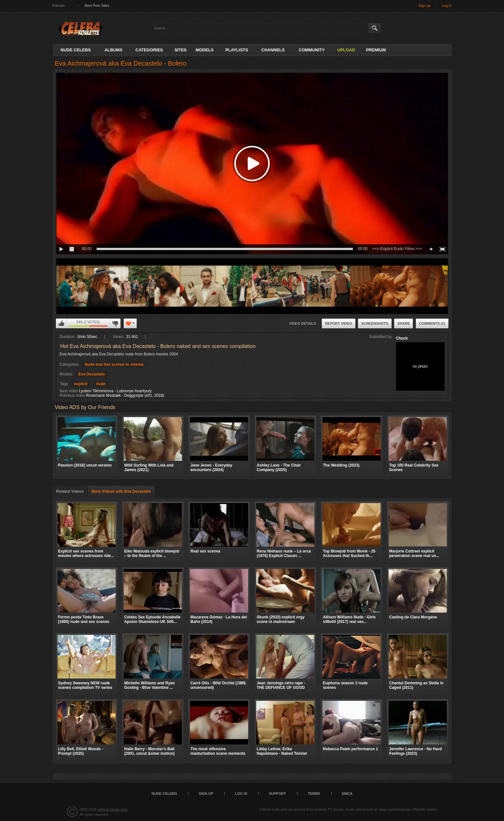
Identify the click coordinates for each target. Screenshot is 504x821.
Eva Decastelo (92, 374)
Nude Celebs (76, 50)
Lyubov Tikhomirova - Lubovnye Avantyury (115, 391)
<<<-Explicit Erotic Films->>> (397, 249)
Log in (447, 5)
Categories (149, 50)
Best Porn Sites (97, 5)
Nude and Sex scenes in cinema (114, 364)
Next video (69, 391)
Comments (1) (432, 323)
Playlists (237, 50)
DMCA (347, 794)
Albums (113, 50)
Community (312, 50)
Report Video (338, 323)
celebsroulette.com (112, 809)
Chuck (402, 338)
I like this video (61, 323)
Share (404, 323)
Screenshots (375, 323)
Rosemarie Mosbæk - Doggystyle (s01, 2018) (125, 395)
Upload (346, 50)
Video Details (303, 323)
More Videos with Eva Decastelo (121, 491)
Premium (376, 50)
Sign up (424, 5)
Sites (181, 50)
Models (205, 50)
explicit (81, 384)
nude (101, 384)
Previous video (73, 395)
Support (277, 794)
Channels (273, 50)
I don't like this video (115, 323)
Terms (314, 794)
